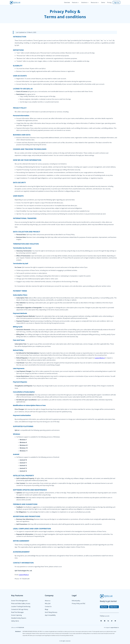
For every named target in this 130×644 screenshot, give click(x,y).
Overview (67, 2)
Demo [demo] (103, 2)
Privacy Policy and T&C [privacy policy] (79, 603)
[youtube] (115, 622)
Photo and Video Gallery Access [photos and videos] (21, 603)
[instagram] (105, 622)
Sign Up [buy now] (116, 2)
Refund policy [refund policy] (76, 601)
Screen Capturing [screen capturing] (16, 615)
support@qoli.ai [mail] (115, 627)
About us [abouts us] (48, 601)
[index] (16, 2)
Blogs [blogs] (47, 609)
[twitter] (112, 622)
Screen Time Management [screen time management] (19, 601)
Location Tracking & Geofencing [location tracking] (21, 606)
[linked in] (108, 622)
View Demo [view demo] (114, 607)
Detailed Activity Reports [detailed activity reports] (19, 618)
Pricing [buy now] (109, 2)
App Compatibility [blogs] (50, 615)
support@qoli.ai (100, 358)
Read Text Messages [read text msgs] (17, 612)
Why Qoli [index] (48, 603)
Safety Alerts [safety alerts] (15, 621)
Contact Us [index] (48, 606)
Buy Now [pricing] (104, 607)
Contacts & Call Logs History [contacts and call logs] (20, 609)
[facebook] (101, 622)
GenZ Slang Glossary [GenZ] (51, 612)
